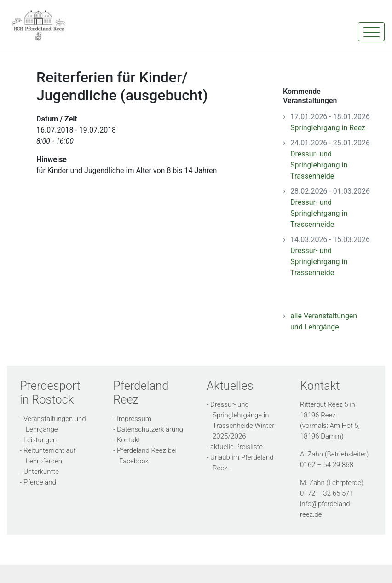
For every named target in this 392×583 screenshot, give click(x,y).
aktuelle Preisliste (236, 447)
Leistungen (40, 440)
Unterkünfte (41, 472)
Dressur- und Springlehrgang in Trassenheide (319, 165)
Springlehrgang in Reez (328, 128)
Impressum (134, 419)
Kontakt (129, 440)
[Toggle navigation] (371, 32)
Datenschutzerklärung (150, 429)
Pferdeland (40, 482)
